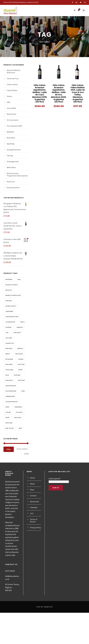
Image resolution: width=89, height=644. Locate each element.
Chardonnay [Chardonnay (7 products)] (10, 311)
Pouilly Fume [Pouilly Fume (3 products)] (10, 380)
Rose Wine (11, 138)
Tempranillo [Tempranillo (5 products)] (20, 428)
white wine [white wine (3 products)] (9, 444)
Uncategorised (13, 161)
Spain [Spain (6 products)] (7, 412)
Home (33, 499)
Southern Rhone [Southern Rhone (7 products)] (12, 407)
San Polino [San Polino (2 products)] (9, 396)
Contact (33, 517)
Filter (8, 471)
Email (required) (55, 500)
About (32, 505)
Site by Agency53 (44, 638)
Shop (32, 511)
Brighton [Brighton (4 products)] (9, 290)
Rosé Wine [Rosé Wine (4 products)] (18, 386)
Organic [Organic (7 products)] (8, 370)
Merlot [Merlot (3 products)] (8, 359)
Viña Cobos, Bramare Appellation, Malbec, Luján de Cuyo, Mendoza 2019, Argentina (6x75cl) (40, 93)
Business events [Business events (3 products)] (11, 306)
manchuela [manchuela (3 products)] (10, 354)
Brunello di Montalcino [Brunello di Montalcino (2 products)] (14, 295)
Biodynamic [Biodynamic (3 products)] (10, 279)
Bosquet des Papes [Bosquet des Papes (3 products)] (12, 285)
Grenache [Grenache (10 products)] (9, 333)
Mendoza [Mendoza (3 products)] (22, 354)
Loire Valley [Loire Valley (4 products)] (10, 338)
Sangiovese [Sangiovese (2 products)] (10, 391)
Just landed (11, 108)
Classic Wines (13, 90)
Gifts (9, 102)
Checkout (34, 529)
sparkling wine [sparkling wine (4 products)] (11, 418)
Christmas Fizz (13, 78)
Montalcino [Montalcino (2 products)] (20, 359)
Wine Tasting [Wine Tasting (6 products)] (10, 449)
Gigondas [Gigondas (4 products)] (19, 327)
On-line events (13, 120)
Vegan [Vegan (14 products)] (8, 439)
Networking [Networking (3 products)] (10, 364)
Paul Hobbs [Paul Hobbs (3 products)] (21, 370)
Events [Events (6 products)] (8, 327)
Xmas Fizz (11, 182)
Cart (32, 534)
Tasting (10, 155)
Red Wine (11, 132)
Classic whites (13, 84)
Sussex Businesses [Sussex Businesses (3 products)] (12, 423)
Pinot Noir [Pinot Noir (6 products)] (9, 375)
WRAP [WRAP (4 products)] (22, 449)
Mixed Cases (12, 114)
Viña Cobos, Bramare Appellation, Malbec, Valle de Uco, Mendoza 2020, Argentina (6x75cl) (59, 92)
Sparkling (11, 144)
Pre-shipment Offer (15, 126)
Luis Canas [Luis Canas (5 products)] (9, 343)
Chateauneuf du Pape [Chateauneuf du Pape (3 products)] (13, 317)
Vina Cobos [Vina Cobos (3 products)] (19, 439)
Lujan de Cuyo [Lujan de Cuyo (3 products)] (11, 349)
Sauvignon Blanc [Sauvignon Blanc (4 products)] (12, 402)
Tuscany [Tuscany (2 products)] (9, 433)
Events (10, 96)
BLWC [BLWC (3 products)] (21, 279)
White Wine (11, 167)
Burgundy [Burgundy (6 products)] (9, 301)
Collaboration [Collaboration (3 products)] (11, 322)
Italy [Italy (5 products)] (20, 333)
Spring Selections (14, 150)
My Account (35, 523)
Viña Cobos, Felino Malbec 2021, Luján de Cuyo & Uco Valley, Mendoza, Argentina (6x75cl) (78, 92)
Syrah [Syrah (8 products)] (8, 428)
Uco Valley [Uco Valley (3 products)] (21, 433)
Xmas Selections (14, 187)
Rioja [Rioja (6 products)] (7, 386)
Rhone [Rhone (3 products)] (22, 380)
